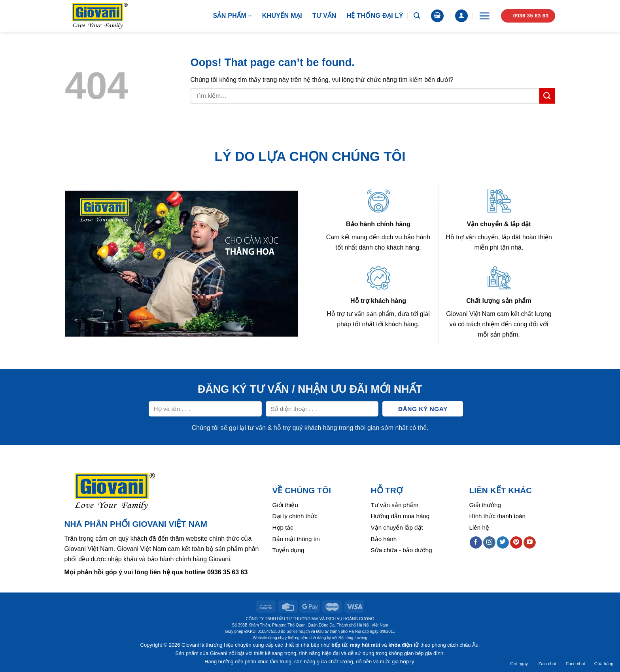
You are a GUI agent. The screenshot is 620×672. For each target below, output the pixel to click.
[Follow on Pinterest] (516, 543)
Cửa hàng (604, 659)
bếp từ (339, 645)
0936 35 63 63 (227, 572)
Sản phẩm (232, 16)
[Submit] (547, 96)
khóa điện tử (404, 645)
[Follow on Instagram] (489, 543)
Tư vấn (324, 16)
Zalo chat (547, 659)
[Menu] (484, 16)
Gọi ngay (519, 659)
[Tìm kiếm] (417, 16)
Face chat (575, 659)
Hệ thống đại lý (375, 16)
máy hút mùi (365, 645)
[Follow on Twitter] (503, 543)
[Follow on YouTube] (530, 543)
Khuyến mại (282, 16)
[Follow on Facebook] (476, 543)
